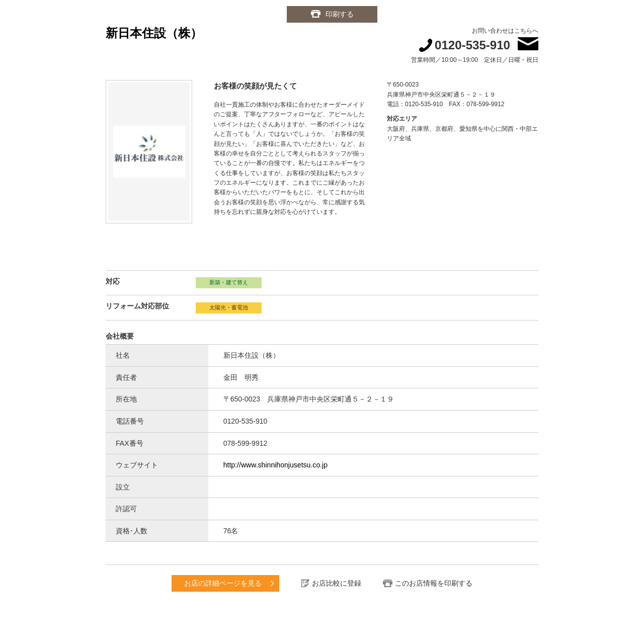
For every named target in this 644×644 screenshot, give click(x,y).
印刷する (340, 14)
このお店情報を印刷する (434, 583)
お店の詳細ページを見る (223, 583)
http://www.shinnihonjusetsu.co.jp (275, 465)
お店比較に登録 (337, 583)
